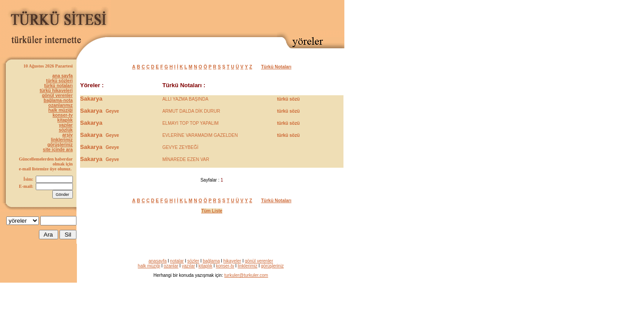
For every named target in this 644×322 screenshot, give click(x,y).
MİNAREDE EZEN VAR (186, 159)
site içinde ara (58, 150)
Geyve (112, 111)
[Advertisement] (240, 17)
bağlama (211, 261)
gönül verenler (57, 95)
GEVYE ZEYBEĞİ (180, 147)
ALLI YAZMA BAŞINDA (185, 99)
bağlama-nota (58, 100)
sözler (193, 261)
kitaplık (65, 120)
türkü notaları (59, 86)
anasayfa (158, 261)
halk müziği (60, 110)
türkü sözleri (59, 81)
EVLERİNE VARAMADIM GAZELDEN (200, 135)
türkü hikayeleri (56, 91)
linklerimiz (62, 140)
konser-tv (63, 115)
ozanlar (171, 266)
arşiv (67, 135)
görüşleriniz (60, 145)
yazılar (66, 125)
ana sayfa (63, 76)
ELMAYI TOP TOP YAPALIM (191, 123)
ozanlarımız (60, 105)
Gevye (112, 147)
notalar (177, 261)
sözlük (66, 130)
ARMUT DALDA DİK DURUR (191, 111)
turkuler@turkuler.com (246, 275)
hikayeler (232, 261)
